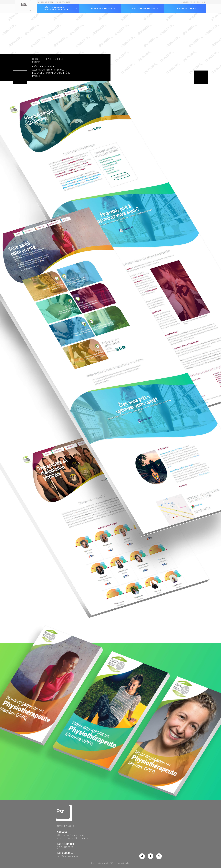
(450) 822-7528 (65, 847)
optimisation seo (187, 9)
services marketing (145, 9)
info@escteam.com (67, 856)
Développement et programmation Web (61, 9)
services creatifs (103, 9)
